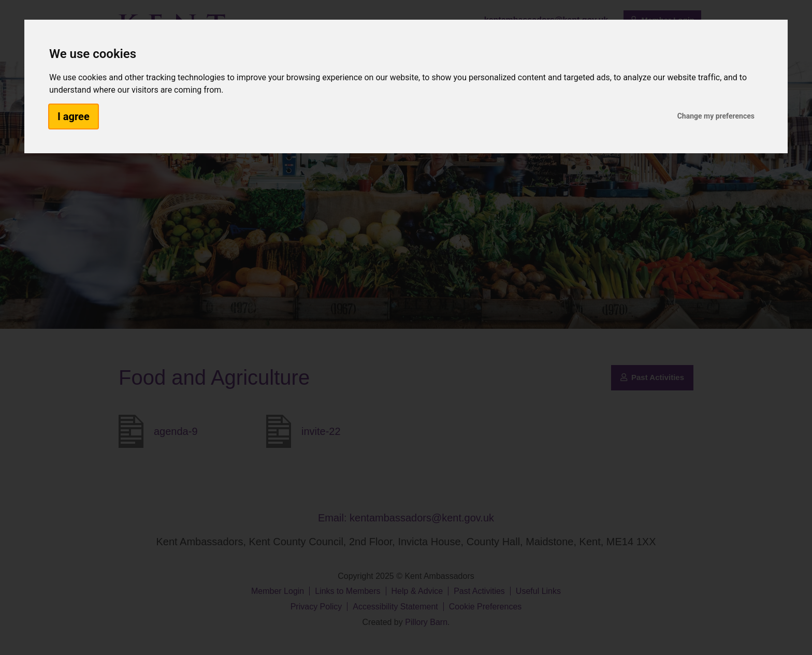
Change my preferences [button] (716, 116)
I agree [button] (74, 117)
